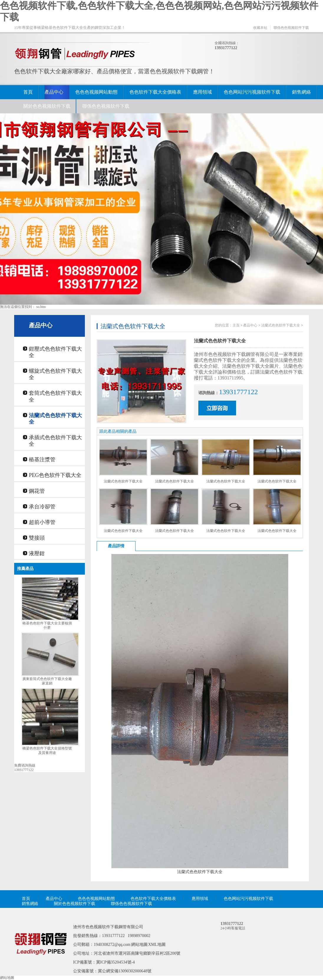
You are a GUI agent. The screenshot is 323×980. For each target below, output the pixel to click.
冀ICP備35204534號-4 (115, 962)
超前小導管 (42, 522)
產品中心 (54, 92)
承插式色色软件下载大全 (55, 441)
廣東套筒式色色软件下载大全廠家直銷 (47, 681)
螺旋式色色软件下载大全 (55, 374)
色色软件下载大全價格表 (155, 92)
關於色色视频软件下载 (47, 106)
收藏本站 (260, 28)
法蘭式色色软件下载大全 (55, 419)
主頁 (236, 325)
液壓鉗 (37, 553)
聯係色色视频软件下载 (291, 28)
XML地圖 (157, 945)
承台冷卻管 (42, 507)
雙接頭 (37, 538)
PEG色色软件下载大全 (55, 475)
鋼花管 (37, 491)
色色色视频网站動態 (96, 92)
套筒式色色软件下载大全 (55, 396)
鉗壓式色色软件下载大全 (55, 352)
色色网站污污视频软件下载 (252, 92)
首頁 (28, 92)
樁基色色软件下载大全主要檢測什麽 (47, 625)
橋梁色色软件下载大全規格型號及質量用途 (47, 751)
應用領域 (202, 92)
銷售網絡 (301, 92)
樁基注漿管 (42, 460)
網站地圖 (139, 945)
